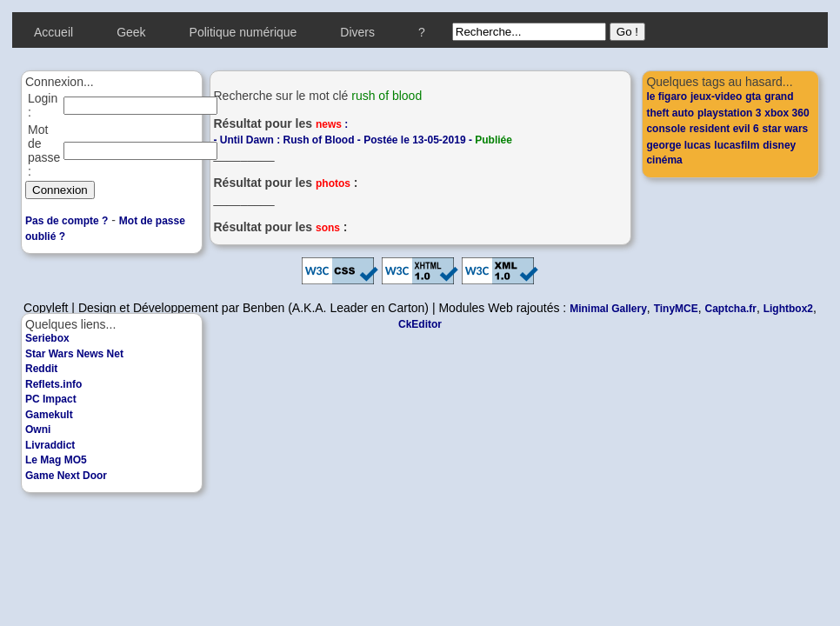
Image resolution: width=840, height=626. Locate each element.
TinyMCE (676, 309)
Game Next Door (66, 476)
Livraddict (50, 445)
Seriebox (47, 338)
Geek (131, 32)
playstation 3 (729, 113)
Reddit (41, 369)
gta (753, 97)
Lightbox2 (788, 309)
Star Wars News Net (74, 354)
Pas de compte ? (67, 221)
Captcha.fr (731, 309)
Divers (357, 32)
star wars (786, 129)
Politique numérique (243, 32)
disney (779, 145)
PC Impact (51, 399)
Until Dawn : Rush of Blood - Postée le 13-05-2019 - (366, 140)
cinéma (664, 160)
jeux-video (716, 97)
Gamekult (49, 415)
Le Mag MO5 (56, 460)
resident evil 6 (724, 129)
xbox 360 (787, 113)
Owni (38, 430)
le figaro (667, 97)
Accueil (53, 32)
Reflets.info (53, 384)
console (666, 129)
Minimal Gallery (608, 309)
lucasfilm (737, 145)
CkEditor (420, 324)
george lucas (678, 145)
